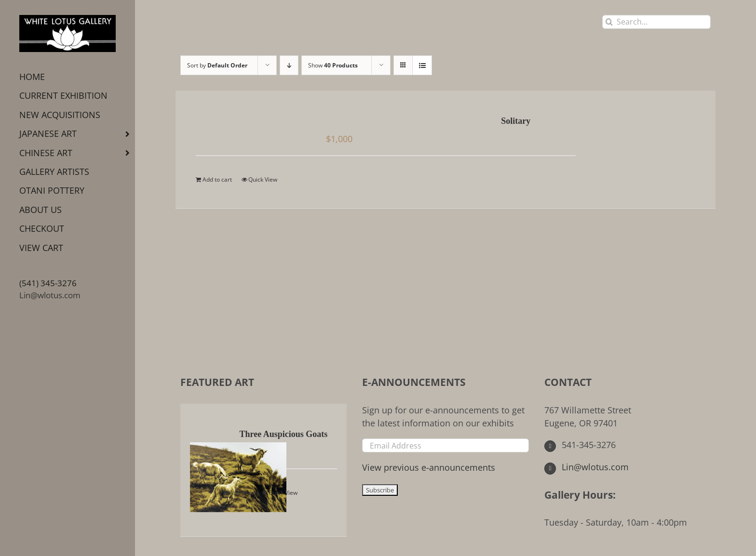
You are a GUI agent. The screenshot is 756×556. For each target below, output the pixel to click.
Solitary (516, 121)
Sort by (217, 65)
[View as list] (422, 65)
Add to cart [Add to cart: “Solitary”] (217, 179)
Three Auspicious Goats (283, 434)
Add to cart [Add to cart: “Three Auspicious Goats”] (244, 493)
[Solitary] (245, 122)
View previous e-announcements (429, 467)
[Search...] (656, 22)
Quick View (263, 179)
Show (333, 65)
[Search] (609, 22)
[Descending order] (289, 65)
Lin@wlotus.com (50, 295)
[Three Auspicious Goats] (207, 470)
